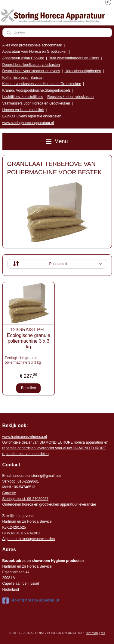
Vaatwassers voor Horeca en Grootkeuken (36, 103)
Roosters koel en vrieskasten (70, 97)
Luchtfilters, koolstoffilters (23, 97)
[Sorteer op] (57, 264)
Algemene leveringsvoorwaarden (29, 539)
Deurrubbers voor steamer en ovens (31, 71)
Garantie (9, 493)
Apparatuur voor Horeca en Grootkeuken (35, 52)
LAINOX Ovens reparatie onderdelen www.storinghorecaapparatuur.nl (32, 120)
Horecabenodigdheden (83, 71)
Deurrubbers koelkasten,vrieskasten (31, 65)
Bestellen (28, 388)
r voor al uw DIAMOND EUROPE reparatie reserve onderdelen (55, 448)
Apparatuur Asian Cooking (23, 58)
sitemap (92, 633)
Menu (57, 141)
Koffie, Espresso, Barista (22, 78)
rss (103, 633)
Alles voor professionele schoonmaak (32, 45)
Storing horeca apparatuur (31, 601)
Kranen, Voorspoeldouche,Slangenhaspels (37, 90)
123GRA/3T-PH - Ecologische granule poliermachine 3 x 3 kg (29, 338)
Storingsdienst (14, 499)
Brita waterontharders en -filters (74, 58)
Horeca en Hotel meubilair (23, 110)
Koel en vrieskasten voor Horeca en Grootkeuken (42, 84)
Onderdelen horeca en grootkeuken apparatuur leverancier (49, 504)
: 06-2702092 (36, 499)
